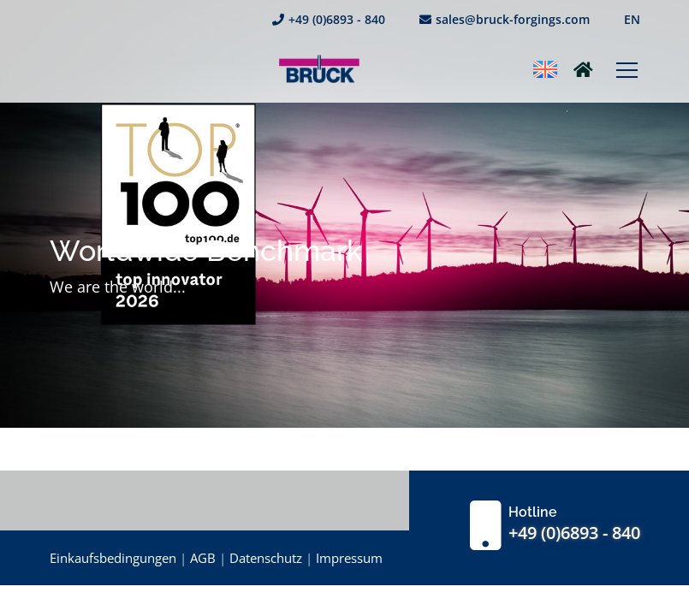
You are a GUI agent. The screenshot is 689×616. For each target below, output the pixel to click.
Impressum (349, 558)
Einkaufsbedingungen (113, 558)
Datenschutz (266, 558)
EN (632, 19)
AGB (203, 558)
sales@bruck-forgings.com (505, 19)
